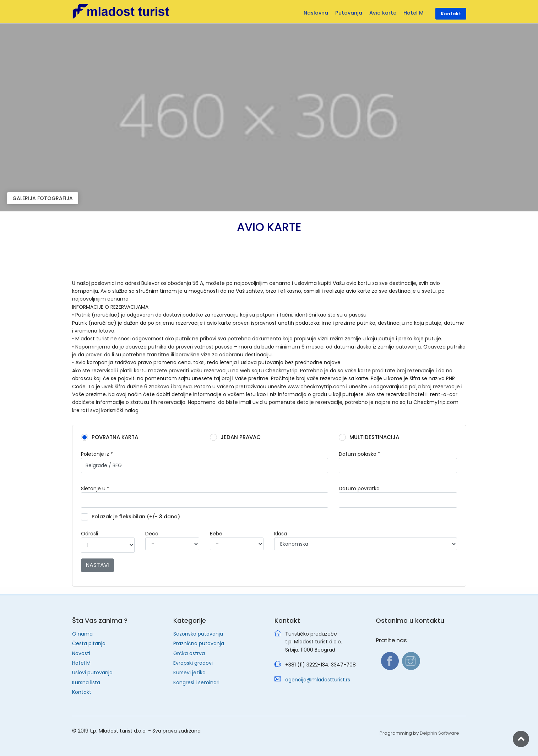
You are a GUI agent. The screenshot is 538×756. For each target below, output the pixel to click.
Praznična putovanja (199, 643)
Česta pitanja (89, 643)
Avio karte (383, 13)
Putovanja (349, 13)
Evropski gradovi (193, 663)
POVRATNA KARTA (112, 437)
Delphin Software (439, 733)
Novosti (81, 653)
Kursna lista (86, 682)
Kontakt (82, 692)
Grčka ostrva (189, 653)
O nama (82, 634)
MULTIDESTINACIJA (371, 437)
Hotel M (81, 663)
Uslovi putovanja (92, 673)
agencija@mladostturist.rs (318, 680)
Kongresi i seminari (196, 682)
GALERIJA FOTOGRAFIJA (43, 198)
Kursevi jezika (189, 673)
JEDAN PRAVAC (238, 437)
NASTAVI (97, 565)
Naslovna (316, 13)
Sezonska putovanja (198, 634)
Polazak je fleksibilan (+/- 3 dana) (133, 517)
